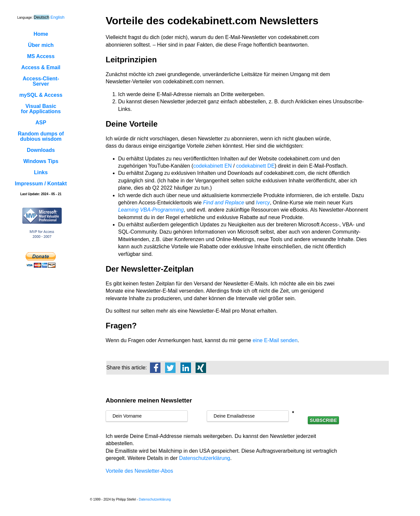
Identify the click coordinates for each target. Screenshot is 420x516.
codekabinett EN (212, 166)
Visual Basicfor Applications (41, 109)
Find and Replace (224, 203)
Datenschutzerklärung (205, 458)
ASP (41, 123)
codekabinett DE (255, 166)
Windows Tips (41, 161)
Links (41, 172)
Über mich (41, 45)
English (58, 17)
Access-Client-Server (41, 81)
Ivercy (263, 203)
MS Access (41, 56)
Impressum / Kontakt (41, 184)
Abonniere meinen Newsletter (149, 400)
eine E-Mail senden (275, 340)
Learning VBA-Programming (151, 210)
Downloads (41, 150)
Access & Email (41, 67)
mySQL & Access (41, 95)
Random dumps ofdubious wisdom (41, 136)
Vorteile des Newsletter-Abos (139, 471)
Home (41, 34)
